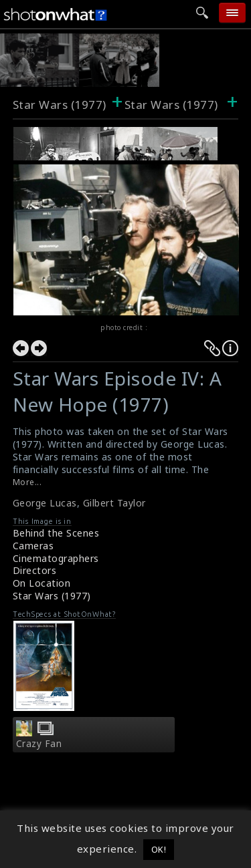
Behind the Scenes (56, 533)
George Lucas (45, 503)
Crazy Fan (39, 744)
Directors (35, 570)
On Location (42, 583)
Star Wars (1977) (60, 105)
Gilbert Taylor (114, 503)
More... (27, 482)
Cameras (33, 546)
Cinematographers (56, 558)
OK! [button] (159, 849)
